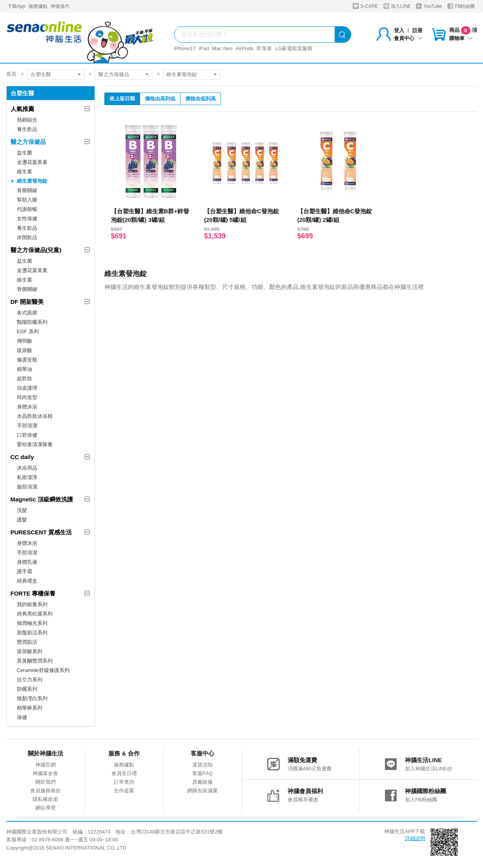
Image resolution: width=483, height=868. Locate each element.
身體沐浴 (27, 407)
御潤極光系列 (32, 623)
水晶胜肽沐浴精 (35, 416)
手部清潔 (27, 426)
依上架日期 (122, 99)
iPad (204, 48)
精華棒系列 (30, 708)
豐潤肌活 (27, 642)
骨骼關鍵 (27, 190)
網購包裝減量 (202, 791)
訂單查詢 (124, 782)
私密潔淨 (27, 477)
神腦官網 (46, 765)
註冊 (417, 30)
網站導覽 (46, 808)
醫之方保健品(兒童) (36, 250)
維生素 (25, 172)
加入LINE (397, 6)
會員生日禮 (124, 773)
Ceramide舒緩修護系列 (43, 670)
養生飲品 (27, 129)
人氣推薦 (22, 109)
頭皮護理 (27, 388)
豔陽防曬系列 (32, 322)
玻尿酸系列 (30, 651)
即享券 (264, 48)
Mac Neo (222, 48)
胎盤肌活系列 (32, 633)
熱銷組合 (27, 120)
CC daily (22, 457)
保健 (22, 717)
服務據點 (38, 6)
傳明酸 (25, 341)
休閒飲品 (27, 237)
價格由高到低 (160, 99)
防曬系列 (27, 689)
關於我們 (46, 782)
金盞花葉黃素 (32, 162)
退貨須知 (202, 765)
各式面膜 (27, 313)
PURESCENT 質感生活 (41, 532)
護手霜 (25, 571)
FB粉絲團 (461, 6)
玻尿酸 (25, 350)
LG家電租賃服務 (294, 48)
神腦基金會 (45, 773)
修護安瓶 (27, 360)
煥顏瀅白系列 (32, 698)
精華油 (25, 369)
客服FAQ (202, 773)
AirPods (245, 48)
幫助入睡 (27, 200)
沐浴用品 (27, 468)
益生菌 (25, 153)
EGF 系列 (28, 331)
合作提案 (124, 791)
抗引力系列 (30, 680)
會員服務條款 (46, 791)
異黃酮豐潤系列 (35, 661)
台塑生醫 (41, 74)
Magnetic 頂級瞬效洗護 (42, 499)
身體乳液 (27, 562)
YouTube (429, 6)
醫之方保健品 (114, 74)
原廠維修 (202, 782)
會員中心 (408, 38)
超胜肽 (25, 379)
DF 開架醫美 (27, 302)
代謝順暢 (27, 209)
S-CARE (365, 6)
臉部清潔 (27, 487)
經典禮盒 (27, 581)
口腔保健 (27, 435)
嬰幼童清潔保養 (35, 444)
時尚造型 (27, 397)
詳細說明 (415, 838)
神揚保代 (60, 6)
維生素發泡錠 (182, 74)
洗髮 (22, 510)
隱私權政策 (45, 799)
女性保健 (27, 219)
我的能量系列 (32, 604)
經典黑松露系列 (35, 614)
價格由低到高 (200, 99)
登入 (399, 30)
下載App (16, 6)
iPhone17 (185, 48)
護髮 (22, 520)
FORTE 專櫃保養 (33, 593)
